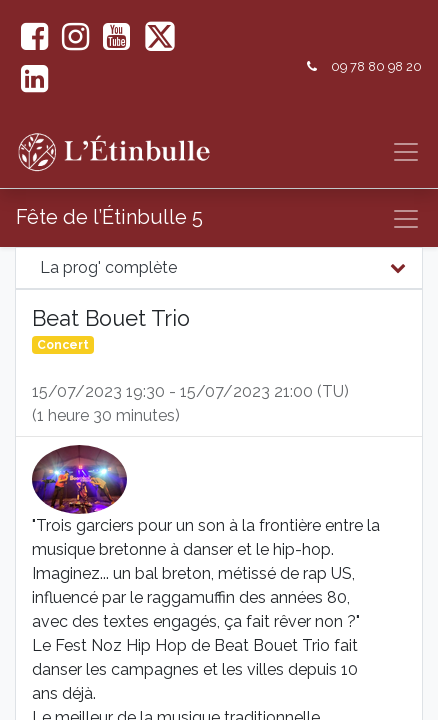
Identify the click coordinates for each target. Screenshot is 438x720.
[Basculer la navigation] (406, 219)
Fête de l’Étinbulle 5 (109, 217)
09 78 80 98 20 (376, 66)
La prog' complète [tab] (108, 267)
